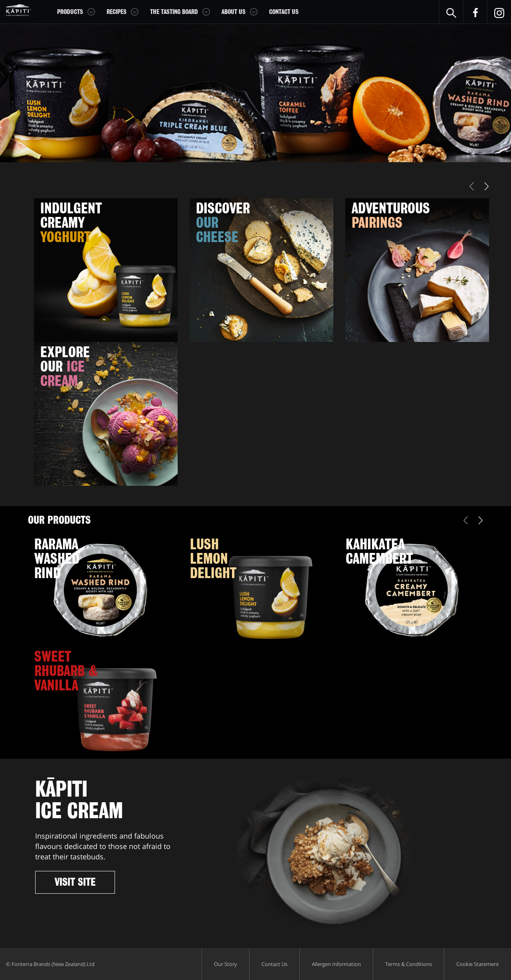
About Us (234, 12)
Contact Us (284, 12)
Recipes (117, 12)
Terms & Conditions (409, 964)
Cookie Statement (478, 964)
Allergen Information (336, 964)
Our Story (226, 964)
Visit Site (75, 882)
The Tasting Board (174, 12)
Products (70, 12)
